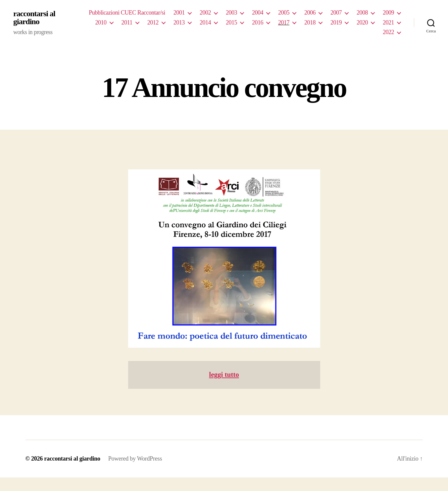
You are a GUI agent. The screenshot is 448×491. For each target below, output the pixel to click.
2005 (284, 13)
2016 (258, 22)
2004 (258, 13)
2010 (101, 22)
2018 (310, 22)
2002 (205, 13)
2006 (310, 13)
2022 (388, 32)
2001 (179, 13)
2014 (205, 22)
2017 (284, 22)
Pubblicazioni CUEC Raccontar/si (127, 13)
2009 (388, 13)
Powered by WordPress (135, 459)
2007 (336, 13)
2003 (231, 13)
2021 (388, 22)
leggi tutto (224, 375)
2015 (231, 22)
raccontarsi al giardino (34, 18)
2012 (153, 22)
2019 (336, 22)
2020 (362, 22)
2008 (362, 13)
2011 (127, 22)
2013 (179, 22)
